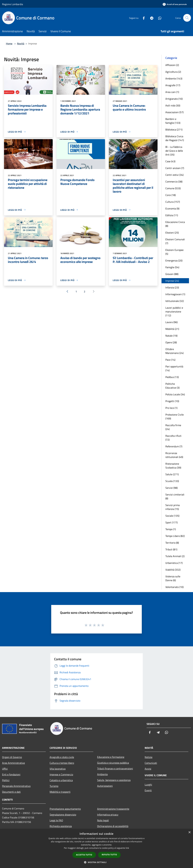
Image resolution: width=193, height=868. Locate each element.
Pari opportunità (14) (174, 368)
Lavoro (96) (171, 322)
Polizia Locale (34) (175, 394)
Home (9, 43)
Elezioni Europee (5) (174, 252)
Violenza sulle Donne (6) (173, 578)
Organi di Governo (12, 757)
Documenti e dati (11, 792)
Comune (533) (173, 188)
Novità (21, 43)
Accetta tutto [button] (84, 855)
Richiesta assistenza (61, 826)
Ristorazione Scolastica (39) (173, 466)
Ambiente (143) (174, 78)
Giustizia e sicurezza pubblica (113, 763)
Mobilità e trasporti (60, 792)
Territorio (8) (172, 543)
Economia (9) (172, 208)
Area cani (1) (172, 92)
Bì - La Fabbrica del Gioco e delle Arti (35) (174, 151)
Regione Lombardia (13, 4)
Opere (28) (171, 342)
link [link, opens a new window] (127, 848)
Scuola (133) (172, 481)
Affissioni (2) (172, 65)
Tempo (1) (171, 529)
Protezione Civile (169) (175, 417)
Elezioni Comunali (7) (175, 241)
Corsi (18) (171, 195)
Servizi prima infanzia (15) (173, 507)
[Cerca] (187, 18)
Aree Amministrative (13, 763)
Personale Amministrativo (16, 786)
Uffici (5, 769)
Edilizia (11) (172, 215)
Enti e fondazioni (11, 774)
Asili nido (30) (173, 105)
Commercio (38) (174, 182)
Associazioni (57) (174, 112)
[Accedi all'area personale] (175, 4)
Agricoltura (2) (173, 72)
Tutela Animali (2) (175, 556)
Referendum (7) (174, 446)
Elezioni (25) (172, 233)
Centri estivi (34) (174, 175)
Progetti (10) (172, 401)
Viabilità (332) (173, 570)
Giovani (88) (172, 274)
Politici (6, 780)
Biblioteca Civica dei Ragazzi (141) (175, 138)
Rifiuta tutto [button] (109, 855)
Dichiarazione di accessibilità (113, 826)
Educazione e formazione (111, 757)
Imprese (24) (172, 281)
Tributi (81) (171, 549)
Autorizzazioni (105, 786)
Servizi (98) (171, 488)
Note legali (103, 820)
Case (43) (170, 161)
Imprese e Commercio (61, 774)
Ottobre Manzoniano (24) (174, 351)
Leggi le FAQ (56, 820)
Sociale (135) (172, 516)
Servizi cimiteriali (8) (175, 496)
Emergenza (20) (174, 260)
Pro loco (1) (171, 408)
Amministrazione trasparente (113, 809)
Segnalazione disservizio (63, 815)
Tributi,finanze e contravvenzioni (115, 768)
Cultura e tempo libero (62, 763)
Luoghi (148, 785)
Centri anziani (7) (175, 168)
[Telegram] (150, 18)
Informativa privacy (108, 815)
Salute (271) (172, 474)
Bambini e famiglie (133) (173, 121)
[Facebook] (142, 18)
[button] (96, 862)
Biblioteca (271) (174, 130)
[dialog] (96, 848)
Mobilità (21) (172, 329)
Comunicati (151, 763)
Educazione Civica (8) (175, 224)
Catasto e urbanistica (61, 780)
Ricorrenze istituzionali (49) (174, 455)
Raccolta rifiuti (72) (173, 438)
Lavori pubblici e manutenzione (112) (174, 312)
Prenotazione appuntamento (65, 809)
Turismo (54, 786)
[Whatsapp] (158, 18)
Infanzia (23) (172, 287)
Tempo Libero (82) (175, 536)
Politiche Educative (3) (172, 386)
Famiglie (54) (172, 267)
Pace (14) (170, 360)
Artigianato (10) (174, 99)
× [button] (189, 832)
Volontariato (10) (174, 587)
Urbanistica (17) (174, 563)
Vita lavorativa (58, 769)
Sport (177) (171, 522)
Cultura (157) (173, 202)
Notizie (149, 757)
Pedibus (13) (172, 377)
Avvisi (148, 769)
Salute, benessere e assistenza (114, 780)
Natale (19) (171, 336)
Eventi (148, 790)
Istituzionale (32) (175, 301)
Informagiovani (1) (175, 294)
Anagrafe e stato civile (62, 757)
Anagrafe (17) (173, 85)
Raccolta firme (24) (173, 427)
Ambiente (102, 774)
